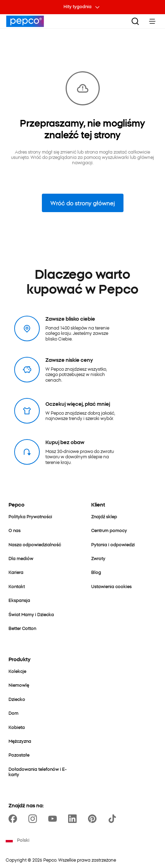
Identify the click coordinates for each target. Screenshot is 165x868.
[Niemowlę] (19, 685)
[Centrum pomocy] (109, 530)
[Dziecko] (17, 699)
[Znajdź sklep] (104, 516)
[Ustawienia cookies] (111, 586)
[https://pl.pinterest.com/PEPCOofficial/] (94, 819)
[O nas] (15, 530)
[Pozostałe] (19, 755)
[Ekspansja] (19, 600)
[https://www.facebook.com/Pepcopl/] (14, 819)
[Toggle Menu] (152, 21)
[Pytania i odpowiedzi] (113, 544)
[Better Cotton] (22, 628)
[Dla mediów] (21, 558)
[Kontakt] (17, 586)
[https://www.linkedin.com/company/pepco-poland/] (74, 819)
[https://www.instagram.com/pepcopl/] (34, 819)
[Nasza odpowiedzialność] (35, 544)
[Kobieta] (17, 727)
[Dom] (13, 713)
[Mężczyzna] (20, 741)
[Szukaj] (135, 21)
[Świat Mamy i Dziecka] (31, 614)
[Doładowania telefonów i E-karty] (41, 772)
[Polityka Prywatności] (30, 516)
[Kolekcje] (17, 671)
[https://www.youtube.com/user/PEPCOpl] (54, 819)
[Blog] (96, 572)
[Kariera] (16, 572)
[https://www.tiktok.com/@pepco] (114, 819)
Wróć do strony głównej (83, 203)
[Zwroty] (98, 558)
